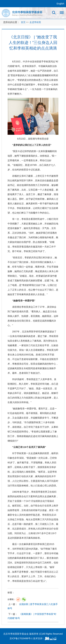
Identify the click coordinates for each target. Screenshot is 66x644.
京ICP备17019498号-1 (21, 638)
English (60, 4)
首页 (23, 22)
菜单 (61, 14)
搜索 (54, 13)
